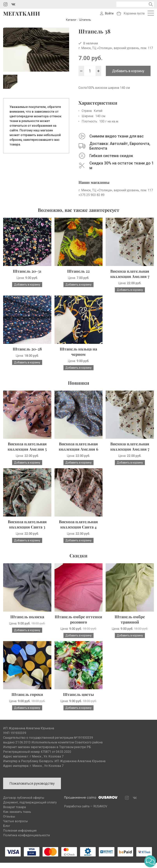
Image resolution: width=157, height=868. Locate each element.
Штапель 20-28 (27, 354)
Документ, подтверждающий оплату (30, 808)
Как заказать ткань (17, 817)
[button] (150, 861)
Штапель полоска (27, 622)
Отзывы (9, 822)
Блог (7, 831)
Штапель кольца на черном (78, 357)
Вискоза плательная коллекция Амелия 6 (78, 452)
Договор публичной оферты (24, 803)
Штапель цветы (78, 700)
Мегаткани (22, 16)
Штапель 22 (78, 276)
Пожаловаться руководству (32, 789)
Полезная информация (20, 836)
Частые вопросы (16, 826)
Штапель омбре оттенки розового (78, 624)
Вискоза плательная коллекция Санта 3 (27, 529)
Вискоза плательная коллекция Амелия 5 (27, 452)
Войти (109, 16)
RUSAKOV (100, 812)
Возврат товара (14, 812)
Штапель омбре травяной (130, 624)
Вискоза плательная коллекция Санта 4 (78, 529)
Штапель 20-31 (27, 276)
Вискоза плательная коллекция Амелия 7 (130, 279)
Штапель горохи (27, 700)
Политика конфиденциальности (26, 841)
